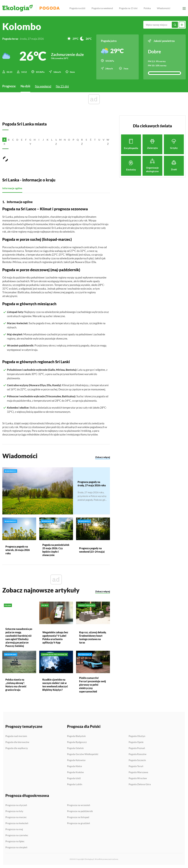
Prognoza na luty (14, 811)
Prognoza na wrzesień (79, 805)
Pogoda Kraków (75, 772)
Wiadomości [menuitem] (164, 8)
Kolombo (22, 26)
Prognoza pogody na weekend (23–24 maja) (92, 550)
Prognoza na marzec (16, 817)
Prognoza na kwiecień (17, 823)
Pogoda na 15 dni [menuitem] (128, 8)
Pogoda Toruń (136, 766)
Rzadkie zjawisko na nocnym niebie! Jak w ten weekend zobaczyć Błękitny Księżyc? (55, 685)
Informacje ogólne (12, 188)
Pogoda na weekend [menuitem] (102, 8)
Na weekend (43, 86)
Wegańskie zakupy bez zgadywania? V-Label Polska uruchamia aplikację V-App (55, 637)
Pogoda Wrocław (138, 778)
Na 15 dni (62, 86)
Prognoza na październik (80, 811)
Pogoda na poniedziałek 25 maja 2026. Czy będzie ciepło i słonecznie (56, 550)
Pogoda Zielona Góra (140, 784)
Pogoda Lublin (75, 784)
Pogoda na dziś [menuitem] (77, 8)
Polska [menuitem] (147, 8)
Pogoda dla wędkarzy (17, 748)
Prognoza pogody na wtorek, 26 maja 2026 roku (18, 550)
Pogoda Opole (136, 742)
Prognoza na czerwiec (17, 835)
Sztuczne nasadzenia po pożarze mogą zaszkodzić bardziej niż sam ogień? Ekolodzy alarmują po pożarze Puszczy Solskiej (19, 637)
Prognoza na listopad (78, 817)
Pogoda (50, 8)
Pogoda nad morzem (16, 736)
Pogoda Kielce (75, 766)
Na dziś (25, 86)
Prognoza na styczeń (16, 805)
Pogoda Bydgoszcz (77, 742)
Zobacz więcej (103, 457)
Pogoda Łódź (74, 778)
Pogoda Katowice (76, 760)
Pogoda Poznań (137, 748)
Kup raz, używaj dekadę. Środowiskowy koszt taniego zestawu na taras (93, 637)
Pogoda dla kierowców (17, 742)
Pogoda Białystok (76, 736)
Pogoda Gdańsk (75, 748)
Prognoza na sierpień (16, 847)
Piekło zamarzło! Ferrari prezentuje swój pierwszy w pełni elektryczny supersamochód (93, 685)
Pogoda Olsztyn (137, 736)
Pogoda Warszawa (138, 772)
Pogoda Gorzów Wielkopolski (83, 754)
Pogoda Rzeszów (138, 754)
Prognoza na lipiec (15, 841)
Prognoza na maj (14, 829)
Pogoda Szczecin (137, 760)
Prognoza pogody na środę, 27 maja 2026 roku (92, 483)
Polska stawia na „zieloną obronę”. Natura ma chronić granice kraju (16, 685)
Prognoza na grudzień (79, 823)
